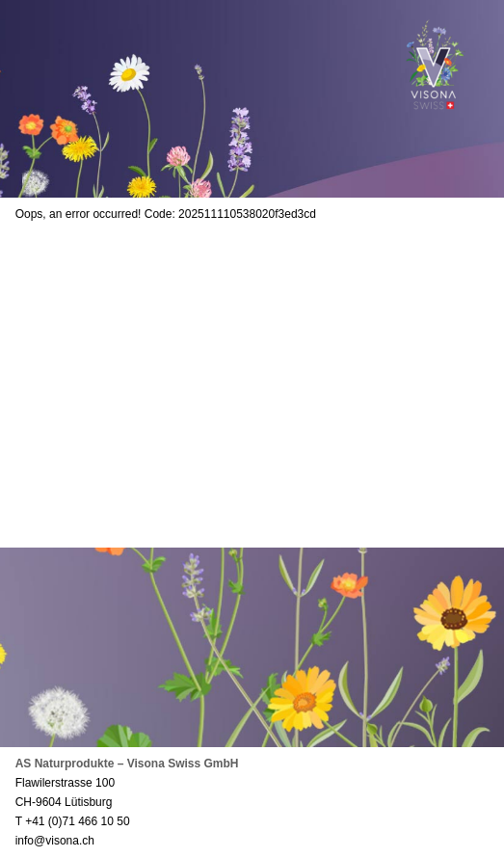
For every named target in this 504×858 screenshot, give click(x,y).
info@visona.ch (55, 841)
